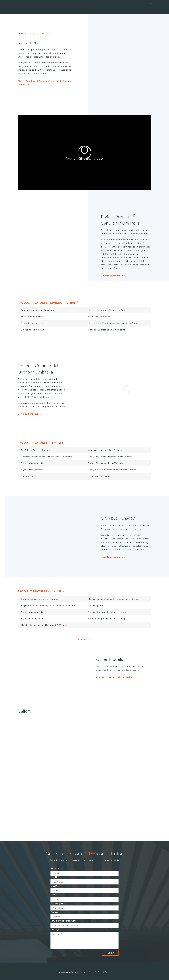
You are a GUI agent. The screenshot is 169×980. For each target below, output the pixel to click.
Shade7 (53, 50)
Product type (57, 903)
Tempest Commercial (50, 81)
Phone (54, 895)
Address (54, 912)
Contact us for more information (116, 677)
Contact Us (84, 639)
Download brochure (113, 276)
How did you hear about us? (64, 921)
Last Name (56, 877)
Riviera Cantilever (27, 81)
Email (54, 886)
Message (55, 929)
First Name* (57, 868)
